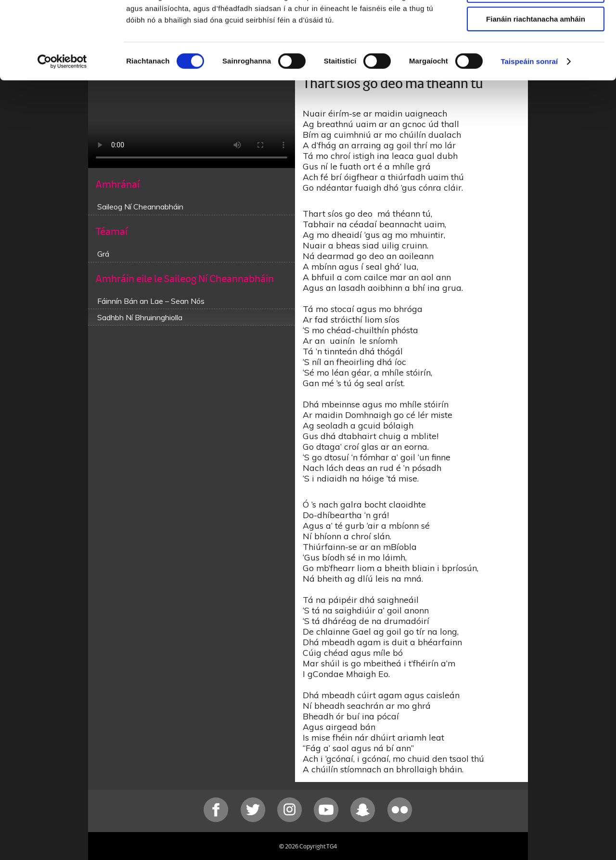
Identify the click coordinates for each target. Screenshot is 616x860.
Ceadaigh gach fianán (535, 24)
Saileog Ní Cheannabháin (140, 207)
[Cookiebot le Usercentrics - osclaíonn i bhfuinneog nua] (62, 123)
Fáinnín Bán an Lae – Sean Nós (151, 301)
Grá (103, 254)
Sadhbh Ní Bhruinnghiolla (140, 317)
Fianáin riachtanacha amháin (536, 80)
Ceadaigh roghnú (535, 52)
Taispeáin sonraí (529, 123)
